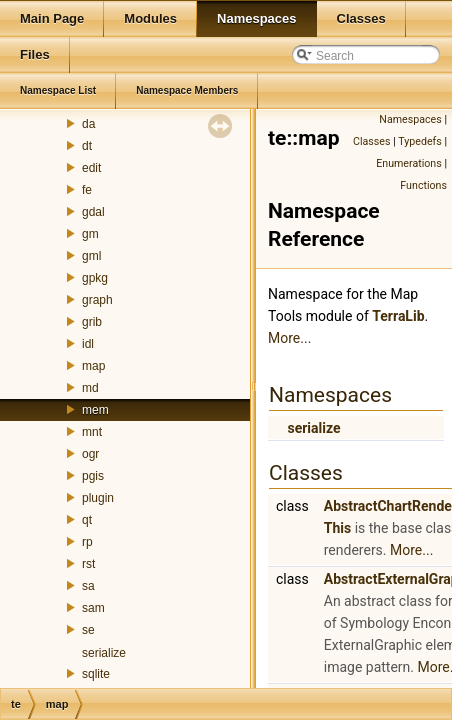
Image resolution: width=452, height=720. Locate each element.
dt (87, 146)
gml (91, 256)
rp (87, 542)
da (88, 124)
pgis (93, 476)
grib (92, 322)
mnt (92, 432)
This (337, 528)
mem (95, 410)
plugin (98, 498)
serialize (104, 653)
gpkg (95, 278)
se (88, 630)
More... (289, 338)
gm (90, 234)
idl (88, 344)
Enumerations (409, 163)
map (93, 366)
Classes (371, 141)
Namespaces (410, 119)
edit (91, 168)
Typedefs (420, 141)
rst (88, 564)
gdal (93, 212)
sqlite (96, 674)
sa (88, 586)
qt (87, 520)
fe (87, 190)
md (90, 388)
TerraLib (398, 316)
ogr (90, 454)
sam (93, 608)
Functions (423, 185)
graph (97, 300)
